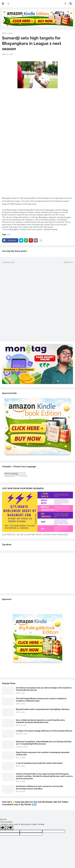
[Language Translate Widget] (15, 473)
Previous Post (9, 262)
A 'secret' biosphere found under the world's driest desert (39, 763)
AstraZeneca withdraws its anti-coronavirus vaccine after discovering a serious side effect (39, 787)
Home (4, 33)
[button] (3, 4)
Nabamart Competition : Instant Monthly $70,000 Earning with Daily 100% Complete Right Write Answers (44, 743)
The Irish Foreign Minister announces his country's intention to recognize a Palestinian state (41, 700)
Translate (21, 476)
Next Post (68, 262)
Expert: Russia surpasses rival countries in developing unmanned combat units (43, 753)
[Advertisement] (37, 114)
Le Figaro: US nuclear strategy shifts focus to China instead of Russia (44, 731)
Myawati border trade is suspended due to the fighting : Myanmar (43, 709)
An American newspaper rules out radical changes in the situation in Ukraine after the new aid (44, 689)
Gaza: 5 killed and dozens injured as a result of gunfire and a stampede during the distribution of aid (40, 721)
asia (10, 33)
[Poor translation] (9, 828)
